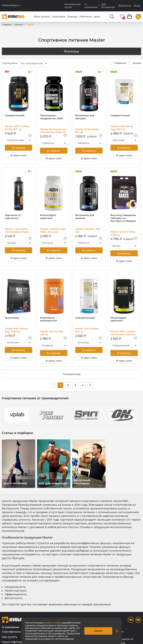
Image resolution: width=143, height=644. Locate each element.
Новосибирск (11, 5)
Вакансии (125, 6)
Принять (98, 631)
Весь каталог (42, 16)
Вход (137, 6)
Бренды (73, 16)
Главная (6, 25)
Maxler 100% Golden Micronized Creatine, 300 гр (123, 333)
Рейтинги (86, 16)
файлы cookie (53, 623)
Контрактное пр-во (73, 6)
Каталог (19, 25)
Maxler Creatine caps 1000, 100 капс (53, 230)
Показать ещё (72, 374)
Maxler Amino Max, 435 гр (52, 333)
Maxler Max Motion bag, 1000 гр (16, 330)
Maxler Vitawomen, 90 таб (87, 131)
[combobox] (34, 63)
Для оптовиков (108, 6)
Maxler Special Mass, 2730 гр (123, 233)
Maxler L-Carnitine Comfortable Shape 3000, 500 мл (17, 230)
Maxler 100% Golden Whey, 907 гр (17, 128)
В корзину (19, 148)
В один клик (19, 155)
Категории (59, 16)
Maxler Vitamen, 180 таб (88, 230)
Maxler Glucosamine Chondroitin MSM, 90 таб (53, 131)
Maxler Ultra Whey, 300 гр (87, 330)
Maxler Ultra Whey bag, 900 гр (122, 128)
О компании (91, 6)
